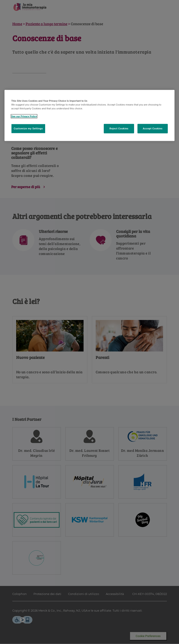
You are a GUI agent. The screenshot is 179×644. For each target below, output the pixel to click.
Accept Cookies (153, 128)
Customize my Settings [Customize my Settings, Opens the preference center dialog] (28, 128)
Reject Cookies (119, 128)
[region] (89, 115)
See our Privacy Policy (24, 116)
